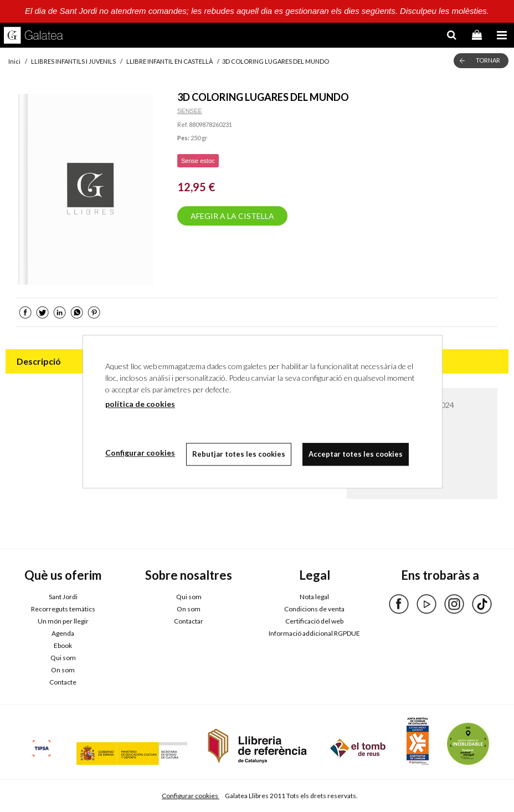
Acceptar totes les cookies (356, 454)
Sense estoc (198, 161)
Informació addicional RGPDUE (314, 633)
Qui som (63, 658)
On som (63, 670)
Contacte (63, 682)
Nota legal (314, 597)
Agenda (63, 633)
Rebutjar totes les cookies (239, 454)
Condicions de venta (314, 609)
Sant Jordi (63, 597)
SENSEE (190, 111)
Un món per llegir (63, 621)
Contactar (189, 621)
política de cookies (140, 404)
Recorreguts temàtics (63, 609)
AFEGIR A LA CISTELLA (232, 216)
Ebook (63, 645)
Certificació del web (314, 621)
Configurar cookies (191, 796)
